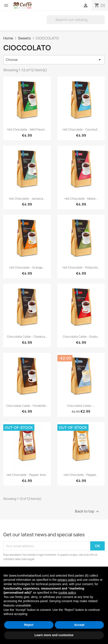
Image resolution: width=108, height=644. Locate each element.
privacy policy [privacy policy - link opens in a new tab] (67, 580)
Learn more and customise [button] (54, 635)
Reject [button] (29, 625)
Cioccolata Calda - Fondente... (27, 406)
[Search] (76, 20)
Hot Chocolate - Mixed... (81, 199)
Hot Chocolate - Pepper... (81, 475)
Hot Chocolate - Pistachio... (81, 267)
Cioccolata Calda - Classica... (27, 337)
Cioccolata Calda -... (81, 406)
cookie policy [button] (67, 593)
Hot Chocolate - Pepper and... (27, 475)
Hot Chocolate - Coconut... (81, 129)
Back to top (88, 512)
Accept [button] (79, 625)
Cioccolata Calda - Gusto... (81, 337)
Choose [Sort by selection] (54, 60)
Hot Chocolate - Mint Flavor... (27, 129)
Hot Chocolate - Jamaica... (27, 199)
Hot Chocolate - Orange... (27, 267)
